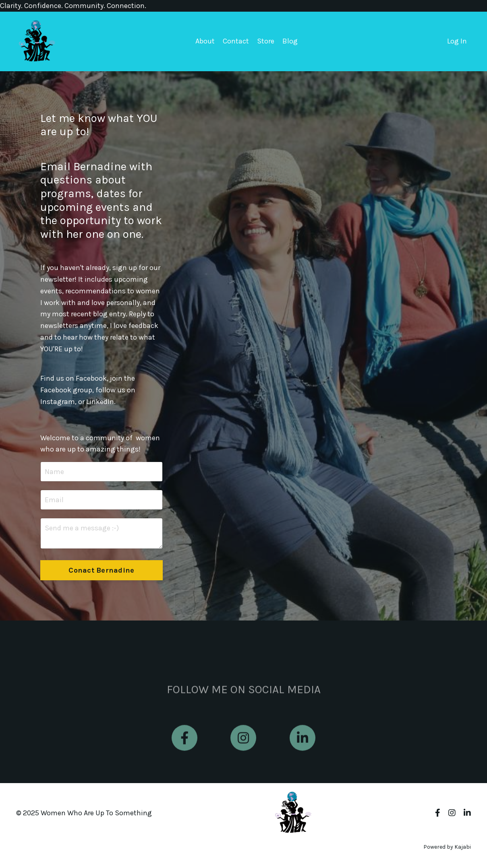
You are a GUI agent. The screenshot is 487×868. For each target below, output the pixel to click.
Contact (236, 41)
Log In (457, 41)
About (205, 41)
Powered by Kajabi (447, 847)
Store (266, 41)
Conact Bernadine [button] (101, 570)
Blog (290, 41)
